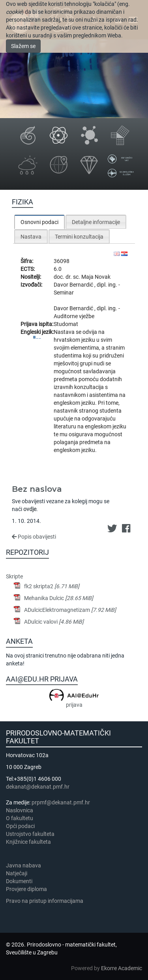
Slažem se (23, 46)
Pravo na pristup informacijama (46, 901)
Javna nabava (23, 865)
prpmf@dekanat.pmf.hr (61, 802)
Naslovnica (20, 810)
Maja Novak (96, 277)
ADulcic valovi (54, 622)
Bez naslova (37, 489)
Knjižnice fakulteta (28, 842)
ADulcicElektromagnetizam (70, 610)
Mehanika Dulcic (59, 598)
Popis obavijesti (34, 537)
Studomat (66, 324)
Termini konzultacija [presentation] (79, 237)
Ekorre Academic (122, 968)
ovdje (30, 509)
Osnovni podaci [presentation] (39, 222)
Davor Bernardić (74, 285)
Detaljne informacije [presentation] (96, 222)
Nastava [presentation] (31, 237)
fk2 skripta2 (52, 586)
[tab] (39, 222)
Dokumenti (19, 881)
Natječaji (17, 873)
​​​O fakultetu (20, 818)
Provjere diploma (26, 889)
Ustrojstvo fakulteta (30, 834)
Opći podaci (20, 826)
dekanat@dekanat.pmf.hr (38, 787)
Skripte (14, 576)
